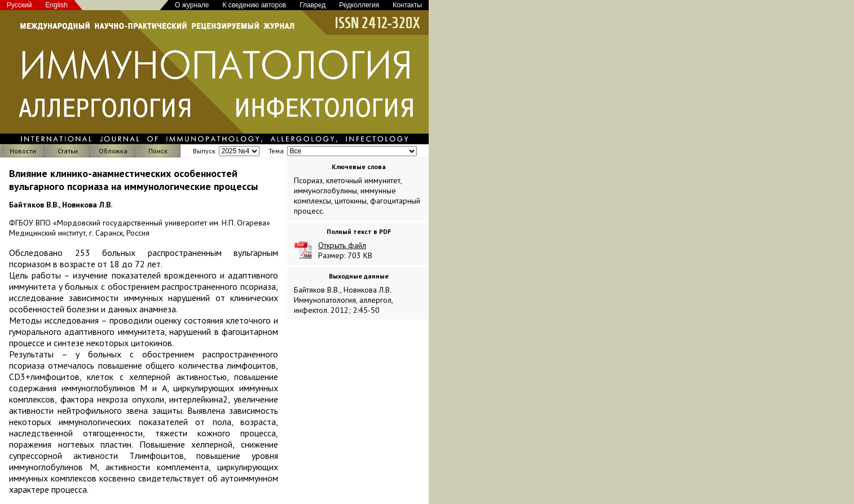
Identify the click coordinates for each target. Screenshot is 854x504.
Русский (19, 5)
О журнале (192, 5)
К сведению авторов (254, 5)
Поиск (158, 151)
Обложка (113, 151)
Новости (23, 151)
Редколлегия (359, 5)
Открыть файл (342, 245)
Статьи (68, 151)
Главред (312, 5)
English (57, 5)
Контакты (407, 5)
